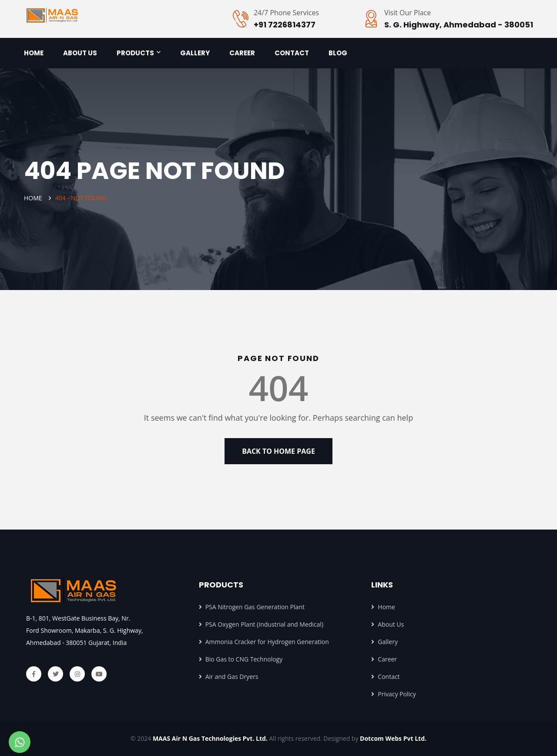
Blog (338, 53)
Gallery (195, 53)
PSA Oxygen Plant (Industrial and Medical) (261, 624)
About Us (388, 624)
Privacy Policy (393, 694)
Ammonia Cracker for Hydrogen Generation (264, 642)
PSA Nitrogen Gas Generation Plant (252, 607)
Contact (292, 53)
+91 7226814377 (285, 25)
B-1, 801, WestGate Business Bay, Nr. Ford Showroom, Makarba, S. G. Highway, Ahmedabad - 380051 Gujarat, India (85, 630)
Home (34, 53)
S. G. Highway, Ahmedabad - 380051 (459, 25)
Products (135, 53)
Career (242, 53)
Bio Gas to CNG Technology (241, 659)
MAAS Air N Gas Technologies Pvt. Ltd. (211, 738)
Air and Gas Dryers (229, 677)
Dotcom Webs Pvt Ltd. (393, 738)
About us (80, 53)
